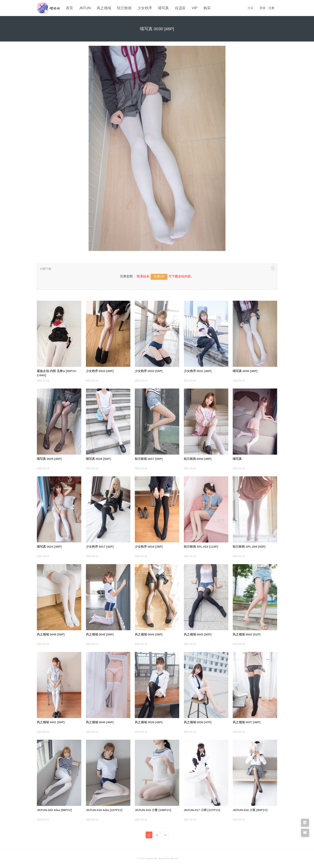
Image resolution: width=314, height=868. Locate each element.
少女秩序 (145, 8)
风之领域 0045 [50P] (100, 633)
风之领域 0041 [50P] (51, 721)
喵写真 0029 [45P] (49, 458)
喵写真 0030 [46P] (245, 370)
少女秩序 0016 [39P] (149, 545)
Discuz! (174, 857)
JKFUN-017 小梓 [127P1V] (202, 809)
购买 (207, 8)
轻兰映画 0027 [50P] (149, 458)
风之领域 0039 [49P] (149, 721)
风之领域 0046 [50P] (51, 633)
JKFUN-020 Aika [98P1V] (54, 809)
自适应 (180, 8)
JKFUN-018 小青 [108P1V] (153, 809)
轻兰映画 (124, 8)
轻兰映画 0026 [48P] (198, 458)
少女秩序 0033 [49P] (100, 370)
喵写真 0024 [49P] (49, 545)
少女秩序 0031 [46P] (198, 370)
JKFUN (85, 8)
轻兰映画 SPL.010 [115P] (201, 545)
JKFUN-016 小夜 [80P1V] (250, 809)
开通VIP (159, 276)
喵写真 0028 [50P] (98, 458)
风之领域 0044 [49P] (149, 633)
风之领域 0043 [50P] (198, 633)
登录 (263, 8)
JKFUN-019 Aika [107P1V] (104, 809)
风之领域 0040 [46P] (100, 721)
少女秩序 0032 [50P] (149, 370)
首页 (69, 8)
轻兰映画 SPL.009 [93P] (249, 545)
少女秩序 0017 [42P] (100, 545)
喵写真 (163, 8)
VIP (195, 8)
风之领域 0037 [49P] (247, 721)
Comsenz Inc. (151, 857)
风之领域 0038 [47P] (198, 721)
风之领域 (104, 8)
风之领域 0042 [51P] (247, 633)
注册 (271, 8)
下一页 (165, 835)
